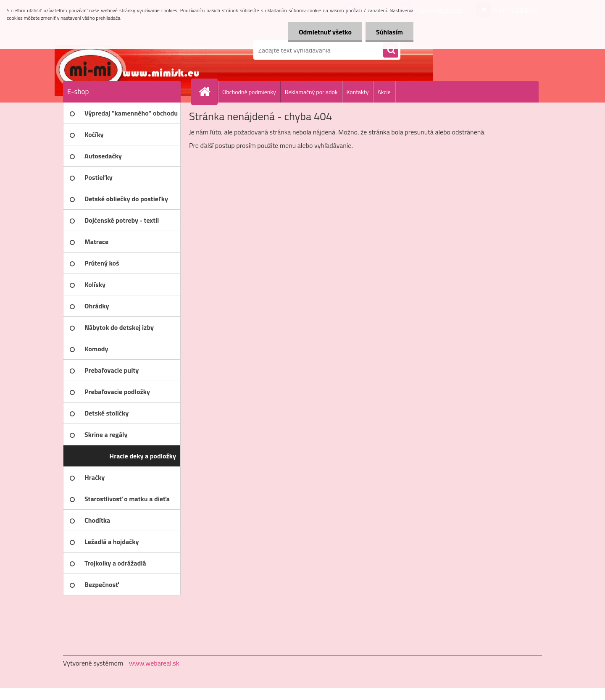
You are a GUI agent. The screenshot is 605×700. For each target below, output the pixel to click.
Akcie (384, 92)
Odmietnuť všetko (325, 32)
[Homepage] (208, 92)
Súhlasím (389, 32)
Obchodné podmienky (249, 92)
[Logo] (121, 50)
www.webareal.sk (154, 663)
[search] (391, 50)
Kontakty (358, 92)
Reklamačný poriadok (311, 92)
